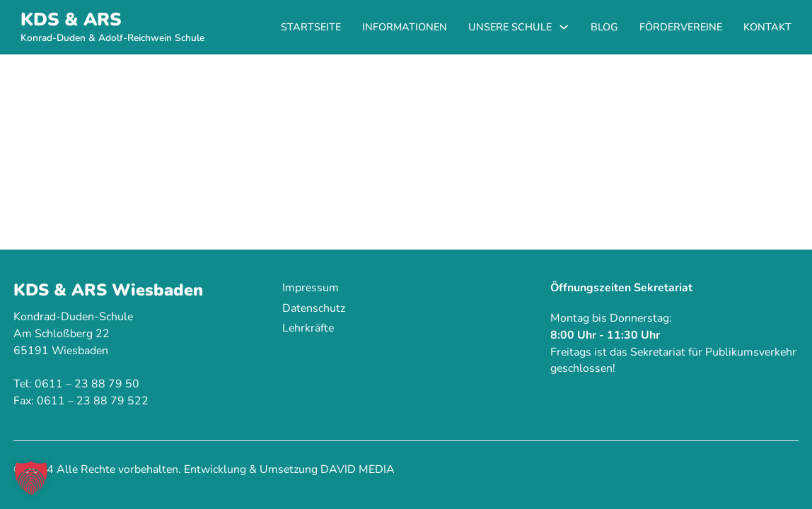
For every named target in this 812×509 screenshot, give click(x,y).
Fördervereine (681, 27)
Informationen (405, 27)
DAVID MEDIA (358, 469)
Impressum (311, 288)
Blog (604, 27)
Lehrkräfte (308, 328)
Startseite (311, 27)
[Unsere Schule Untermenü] (564, 27)
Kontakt (767, 27)
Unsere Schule (510, 27)
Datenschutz (314, 308)
